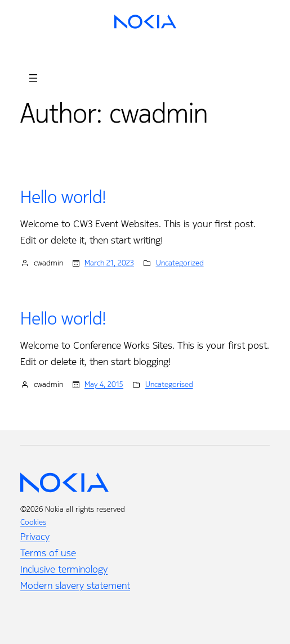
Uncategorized (180, 263)
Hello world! (63, 197)
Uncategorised (169, 384)
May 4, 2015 (104, 384)
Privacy (35, 537)
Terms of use (48, 553)
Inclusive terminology (64, 569)
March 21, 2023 (109, 263)
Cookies (33, 522)
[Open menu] (33, 78)
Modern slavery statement (75, 586)
